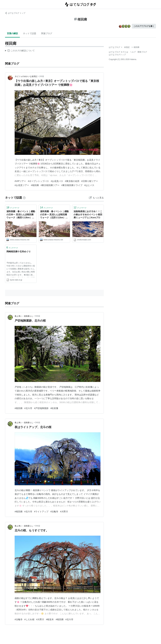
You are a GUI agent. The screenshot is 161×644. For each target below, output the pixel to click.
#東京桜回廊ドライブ (72, 185)
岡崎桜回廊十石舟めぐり (19, 252)
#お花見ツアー (22, 185)
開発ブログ (142, 52)
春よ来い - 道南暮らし (24, 316)
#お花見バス (57, 181)
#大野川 (64, 512)
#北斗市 (28, 408)
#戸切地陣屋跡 (41, 408)
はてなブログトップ (117, 55)
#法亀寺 (54, 512)
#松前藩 (54, 408)
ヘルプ (133, 52)
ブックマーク (13, 208)
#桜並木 (50, 619)
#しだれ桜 (29, 619)
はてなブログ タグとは (118, 52)
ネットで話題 (30, 33)
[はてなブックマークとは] (24, 198)
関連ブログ (47, 33)
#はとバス (89, 185)
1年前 (42, 76)
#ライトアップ (41, 512)
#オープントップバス (38, 181)
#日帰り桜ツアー (90, 181)
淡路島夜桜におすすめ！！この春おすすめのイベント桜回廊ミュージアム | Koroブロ (88, 214)
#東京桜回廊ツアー (50, 185)
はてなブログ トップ (15, 13)
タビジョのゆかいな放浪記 (26, 76)
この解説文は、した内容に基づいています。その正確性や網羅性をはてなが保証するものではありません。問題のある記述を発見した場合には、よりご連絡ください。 (20, 51)
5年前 (38, 316)
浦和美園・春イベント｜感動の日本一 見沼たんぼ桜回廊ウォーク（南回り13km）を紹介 (21, 215)
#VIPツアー (20, 181)
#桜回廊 (35, 185)
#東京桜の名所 (72, 181)
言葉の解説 (12, 33)
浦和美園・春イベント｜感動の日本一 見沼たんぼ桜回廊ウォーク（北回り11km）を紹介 (54, 215)
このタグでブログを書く (144, 26)
